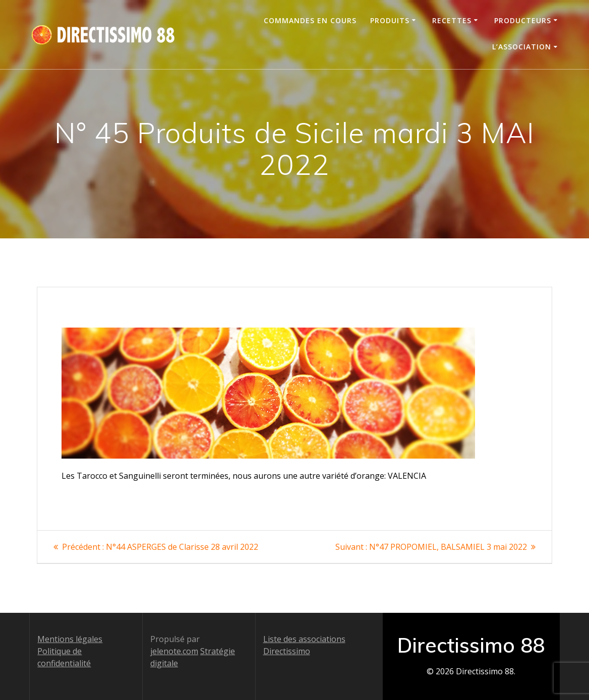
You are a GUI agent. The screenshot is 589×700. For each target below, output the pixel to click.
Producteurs (523, 20)
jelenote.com (174, 651)
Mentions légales (70, 639)
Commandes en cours (310, 20)
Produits (390, 20)
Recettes (452, 20)
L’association (522, 47)
